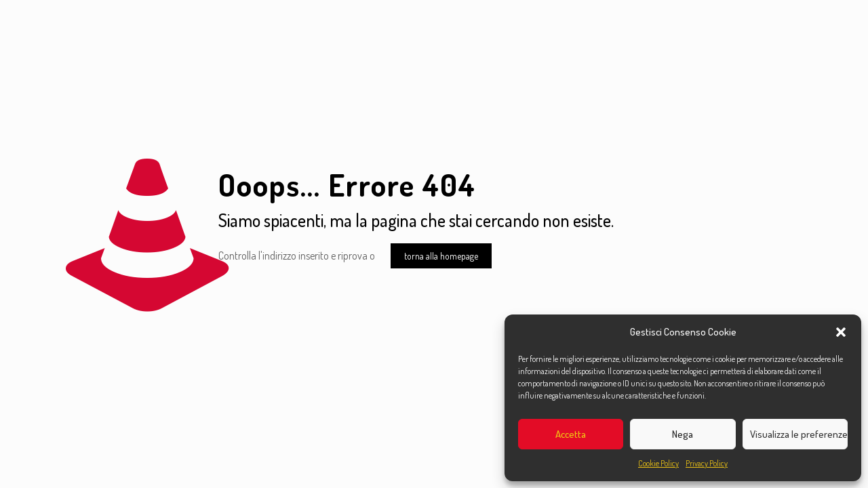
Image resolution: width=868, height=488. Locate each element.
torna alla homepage (441, 256)
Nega (683, 434)
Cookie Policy (658, 463)
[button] (841, 332)
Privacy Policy (707, 463)
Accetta (571, 434)
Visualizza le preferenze (799, 434)
